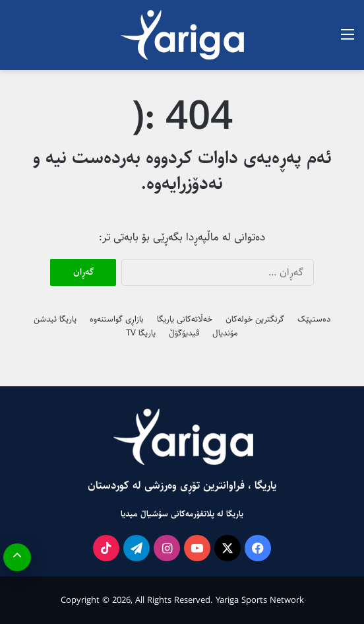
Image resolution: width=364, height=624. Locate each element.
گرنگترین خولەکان (255, 319)
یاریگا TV (141, 333)
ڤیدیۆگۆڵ (184, 333)
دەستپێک (314, 319)
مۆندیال (225, 333)
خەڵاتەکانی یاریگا (185, 319)
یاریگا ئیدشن (55, 319)
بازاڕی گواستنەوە (117, 319)
